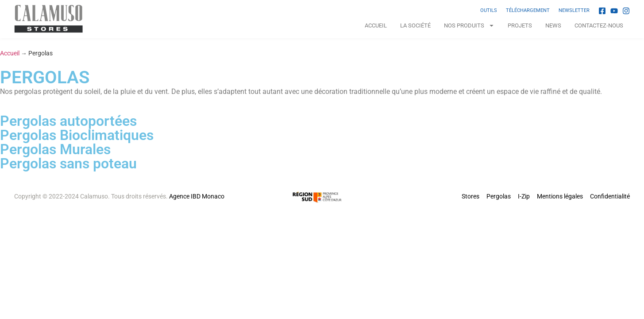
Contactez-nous (599, 25)
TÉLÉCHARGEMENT (528, 10)
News (553, 25)
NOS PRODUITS (469, 25)
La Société (415, 25)
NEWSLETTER (574, 10)
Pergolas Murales (55, 149)
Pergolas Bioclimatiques (77, 135)
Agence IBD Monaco (197, 196)
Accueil (376, 25)
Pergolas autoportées (68, 121)
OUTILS (489, 10)
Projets (520, 25)
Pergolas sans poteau (68, 163)
